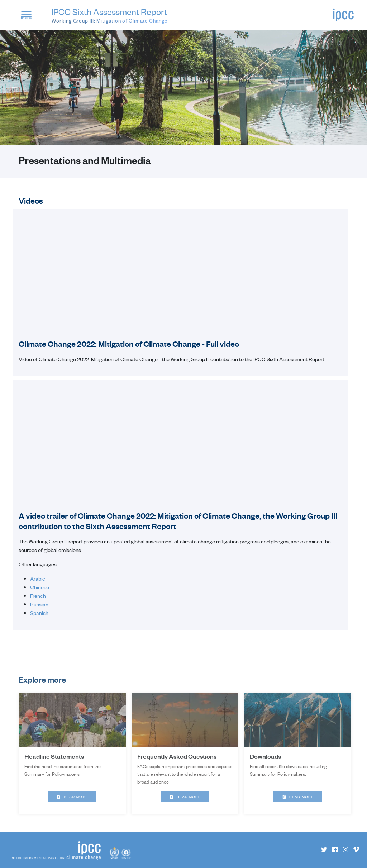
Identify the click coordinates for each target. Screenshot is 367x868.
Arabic (38, 578)
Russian (39, 604)
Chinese (40, 587)
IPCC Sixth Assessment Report (109, 16)
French (38, 596)
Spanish (39, 613)
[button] (29, 16)
